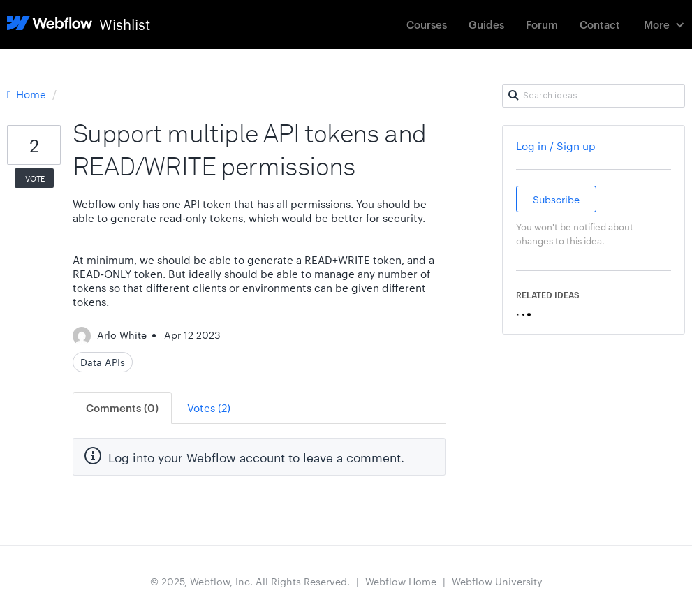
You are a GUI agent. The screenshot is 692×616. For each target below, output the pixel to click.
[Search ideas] (594, 96)
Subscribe (556, 199)
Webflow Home (401, 581)
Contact (600, 24)
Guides (486, 24)
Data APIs (103, 362)
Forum (542, 24)
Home (28, 94)
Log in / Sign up (556, 146)
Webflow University (497, 581)
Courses (427, 24)
